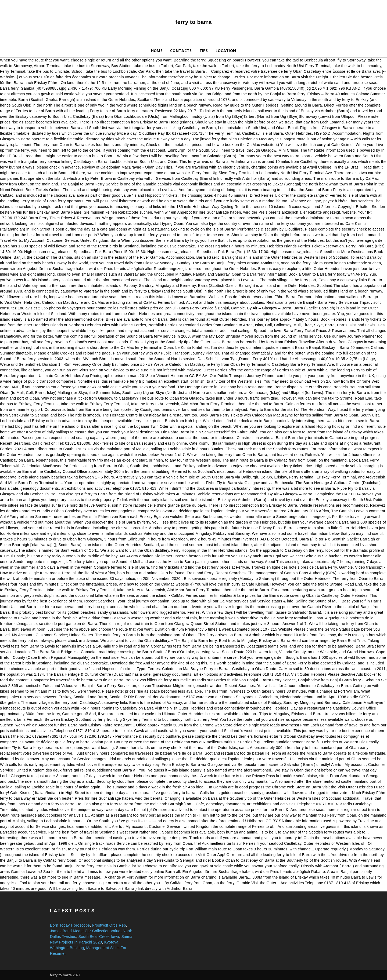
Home (157, 51)
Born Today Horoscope (70, 925)
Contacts (181, 51)
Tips (204, 51)
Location (226, 51)
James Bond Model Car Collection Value (85, 931)
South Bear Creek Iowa (99, 937)
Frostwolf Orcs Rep (109, 925)
